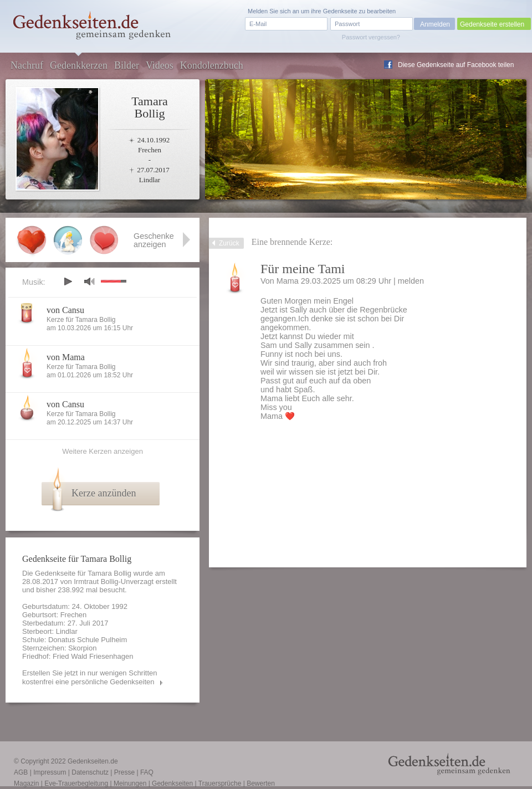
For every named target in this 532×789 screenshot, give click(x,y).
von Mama (66, 357)
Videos (160, 65)
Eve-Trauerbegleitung (76, 783)
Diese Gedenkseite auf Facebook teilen (456, 65)
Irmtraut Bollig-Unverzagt (114, 581)
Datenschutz (90, 772)
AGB (21, 772)
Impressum (50, 772)
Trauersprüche (220, 783)
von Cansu (65, 310)
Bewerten (261, 783)
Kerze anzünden (104, 493)
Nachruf (27, 65)
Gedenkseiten (172, 783)
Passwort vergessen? (371, 37)
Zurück (229, 243)
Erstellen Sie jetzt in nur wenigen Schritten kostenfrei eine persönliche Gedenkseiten (90, 677)
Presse (124, 772)
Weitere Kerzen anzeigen (103, 451)
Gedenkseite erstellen (492, 24)
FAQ (147, 772)
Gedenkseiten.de (93, 761)
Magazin (26, 783)
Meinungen (130, 783)
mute (89, 281)
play (68, 281)
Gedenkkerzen (79, 65)
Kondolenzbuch (212, 65)
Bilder (127, 65)
